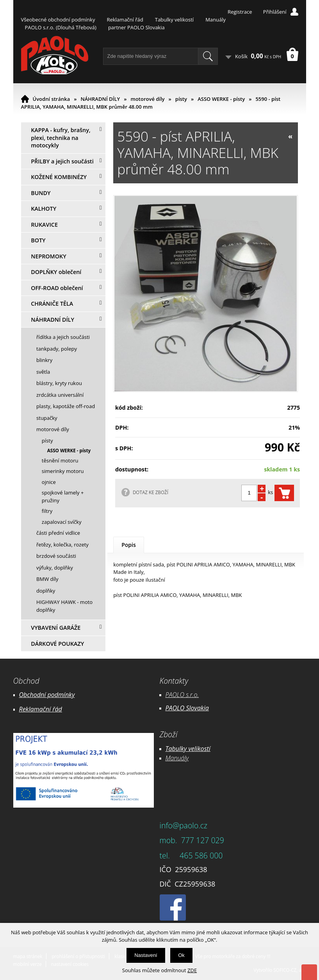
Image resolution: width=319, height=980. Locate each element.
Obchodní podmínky (47, 695)
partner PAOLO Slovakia (136, 27)
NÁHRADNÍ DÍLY (101, 99)
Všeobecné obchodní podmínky (58, 20)
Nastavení (146, 955)
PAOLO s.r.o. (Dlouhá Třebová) (61, 27)
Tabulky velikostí (174, 20)
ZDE (192, 970)
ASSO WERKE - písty (221, 99)
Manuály (216, 20)
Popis (129, 545)
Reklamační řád (125, 20)
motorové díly (147, 99)
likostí (202, 749)
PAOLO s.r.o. (182, 695)
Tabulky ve (180, 749)
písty (181, 99)
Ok (181, 955)
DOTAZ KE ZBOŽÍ (151, 492)
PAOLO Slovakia (187, 708)
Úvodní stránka (52, 99)
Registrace (240, 12)
